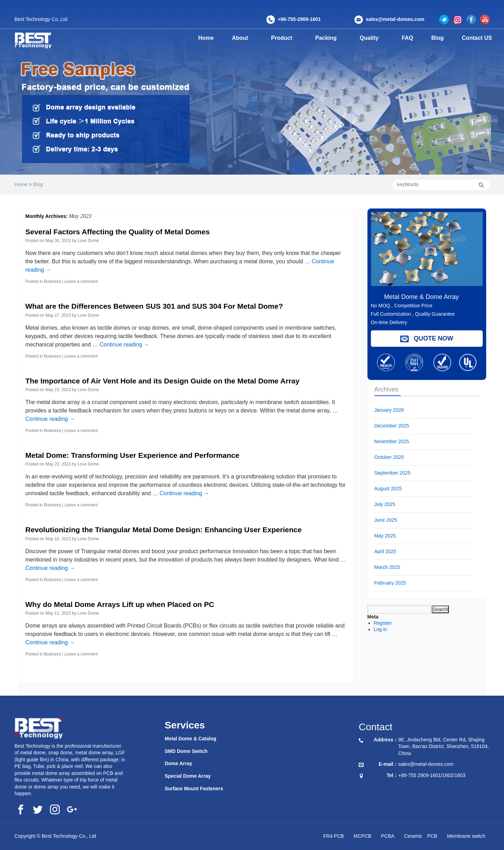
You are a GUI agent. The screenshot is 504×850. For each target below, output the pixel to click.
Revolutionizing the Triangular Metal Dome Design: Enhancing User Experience (164, 530)
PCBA (388, 836)
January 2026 (389, 410)
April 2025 (385, 551)
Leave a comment (81, 281)
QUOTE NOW (427, 339)
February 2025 (390, 583)
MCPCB (363, 836)
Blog (440, 38)
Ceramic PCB (421, 836)
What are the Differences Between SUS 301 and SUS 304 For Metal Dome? (154, 306)
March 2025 (387, 567)
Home (206, 38)
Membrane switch (466, 836)
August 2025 (388, 489)
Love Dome (88, 241)
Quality (376, 38)
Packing (331, 38)
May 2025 (385, 536)
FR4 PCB (334, 836)
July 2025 (385, 504)
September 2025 (393, 473)
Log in (380, 629)
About (242, 38)
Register (383, 623)
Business (53, 281)
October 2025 (389, 457)
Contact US (478, 38)
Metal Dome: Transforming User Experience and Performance (133, 455)
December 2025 (392, 426)
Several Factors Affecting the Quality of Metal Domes (118, 232)
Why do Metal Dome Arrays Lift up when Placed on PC (120, 604)
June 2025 (386, 520)
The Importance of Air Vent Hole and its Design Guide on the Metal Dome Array (163, 381)
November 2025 (392, 441)
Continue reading (124, 345)
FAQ (412, 38)
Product (285, 38)
